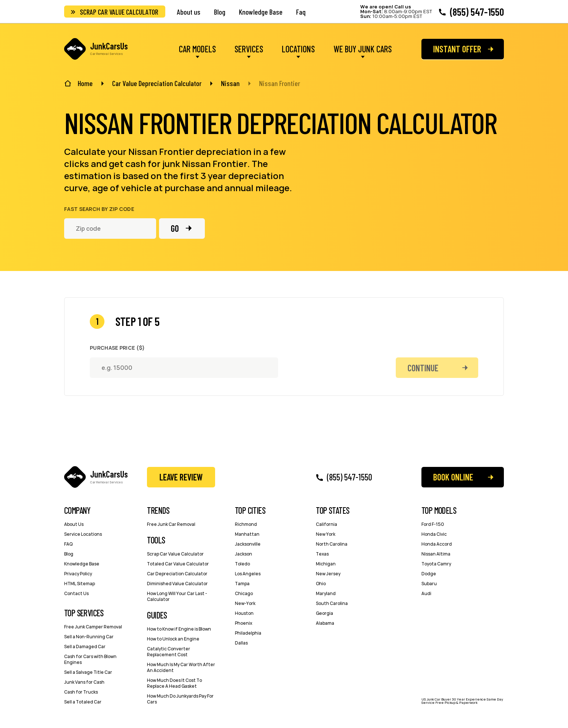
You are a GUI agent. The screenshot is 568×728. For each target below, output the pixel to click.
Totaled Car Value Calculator (178, 564)
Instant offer (457, 49)
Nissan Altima (436, 554)
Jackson (244, 554)
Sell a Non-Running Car (89, 637)
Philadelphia (248, 633)
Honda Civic (434, 534)
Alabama (325, 623)
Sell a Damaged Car (85, 647)
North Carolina (332, 544)
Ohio (321, 584)
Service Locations (83, 534)
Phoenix (244, 623)
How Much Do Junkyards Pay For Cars (180, 699)
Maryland (326, 593)
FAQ (68, 544)
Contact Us (76, 593)
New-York (245, 603)
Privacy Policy (78, 574)
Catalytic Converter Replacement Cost (169, 652)
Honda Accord (437, 544)
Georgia (324, 613)
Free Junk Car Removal (171, 524)
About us (189, 12)
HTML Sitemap (80, 584)
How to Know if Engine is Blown (179, 629)
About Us (74, 524)
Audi (426, 593)
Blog (220, 12)
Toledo (242, 564)
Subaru (429, 584)
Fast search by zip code (99, 209)
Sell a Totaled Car (83, 702)
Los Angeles (248, 574)
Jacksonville (248, 544)
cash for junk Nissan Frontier (186, 164)
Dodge (429, 574)
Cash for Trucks (81, 692)
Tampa (242, 584)
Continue (423, 368)
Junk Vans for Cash (84, 682)
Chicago (244, 593)
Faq (301, 12)
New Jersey (328, 574)
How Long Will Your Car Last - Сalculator (177, 596)
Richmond (246, 524)
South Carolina (332, 603)
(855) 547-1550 (477, 12)
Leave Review (181, 477)
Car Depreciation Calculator (177, 574)
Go (175, 228)
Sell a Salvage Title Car (88, 672)
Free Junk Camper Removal (93, 627)
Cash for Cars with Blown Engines (90, 659)
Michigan (326, 564)
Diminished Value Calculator (177, 584)
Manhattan (247, 534)
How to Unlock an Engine (173, 639)
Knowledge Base (261, 12)
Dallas (241, 643)
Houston (244, 613)
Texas (322, 554)
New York (326, 534)
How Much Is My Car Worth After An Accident (181, 667)
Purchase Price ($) (117, 348)
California (327, 524)
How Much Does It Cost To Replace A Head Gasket (174, 683)
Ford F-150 (433, 524)
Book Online (453, 477)
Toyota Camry (436, 564)
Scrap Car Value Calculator (119, 12)
